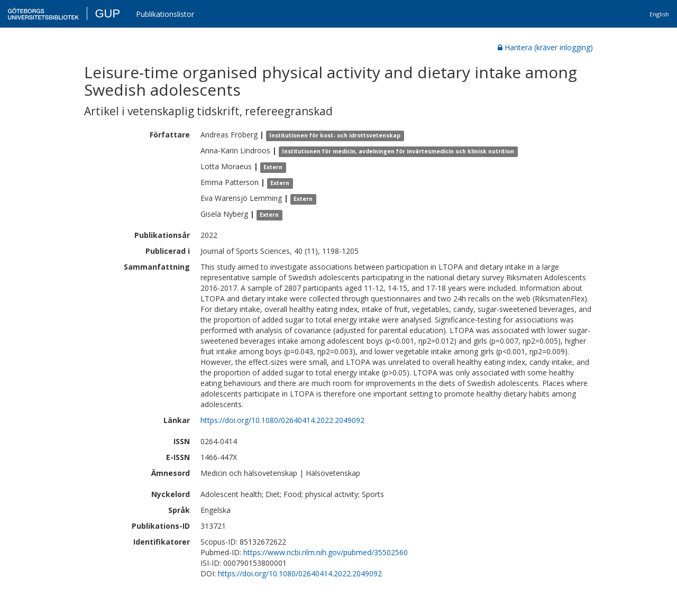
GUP (107, 13)
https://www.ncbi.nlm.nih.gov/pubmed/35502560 (326, 552)
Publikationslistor (165, 14)
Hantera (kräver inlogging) (545, 47)
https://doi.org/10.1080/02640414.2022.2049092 (282, 420)
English (659, 14)
